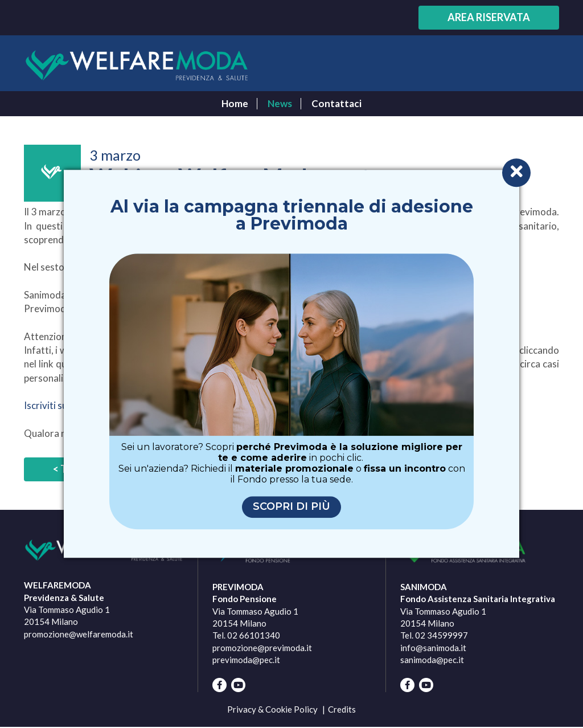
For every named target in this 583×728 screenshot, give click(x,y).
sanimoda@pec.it (432, 660)
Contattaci (336, 104)
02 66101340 (254, 635)
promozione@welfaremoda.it (79, 634)
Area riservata (489, 17)
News (280, 104)
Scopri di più (291, 507)
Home (235, 104)
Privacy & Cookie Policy (272, 709)
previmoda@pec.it (246, 660)
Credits (342, 709)
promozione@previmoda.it (262, 648)
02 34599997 (442, 635)
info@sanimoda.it (433, 648)
